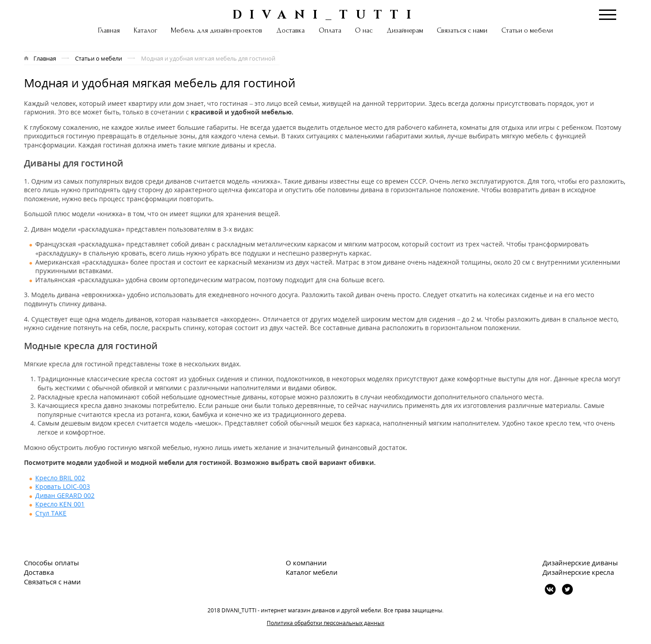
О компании (306, 563)
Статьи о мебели (527, 30)
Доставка (290, 30)
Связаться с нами (462, 30)
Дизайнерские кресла (578, 572)
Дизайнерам (405, 30)
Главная (109, 30)
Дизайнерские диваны (580, 563)
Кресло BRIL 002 (60, 478)
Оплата (330, 30)
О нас (364, 30)
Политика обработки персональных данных (325, 623)
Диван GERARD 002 (65, 495)
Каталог (146, 30)
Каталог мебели (312, 572)
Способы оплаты (52, 563)
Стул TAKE (51, 513)
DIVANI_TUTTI (326, 14)
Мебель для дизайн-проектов (217, 30)
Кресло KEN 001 (60, 504)
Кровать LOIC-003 (63, 486)
